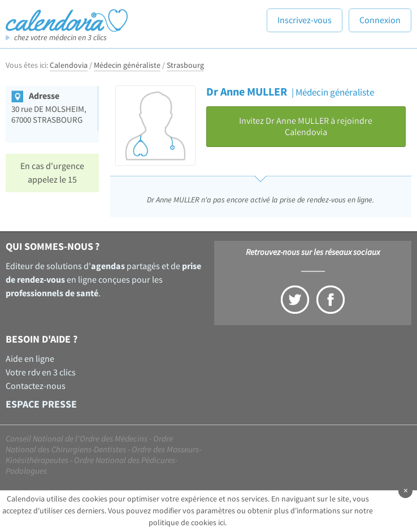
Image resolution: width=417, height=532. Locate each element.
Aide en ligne (30, 359)
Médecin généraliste (127, 66)
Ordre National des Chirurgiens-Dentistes (89, 444)
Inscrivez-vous (305, 20)
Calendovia (69, 66)
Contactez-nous (36, 386)
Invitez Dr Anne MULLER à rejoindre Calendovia (306, 127)
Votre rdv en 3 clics (41, 373)
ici (221, 523)
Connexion (380, 20)
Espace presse (41, 405)
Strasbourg (185, 66)
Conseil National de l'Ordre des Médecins (77, 439)
